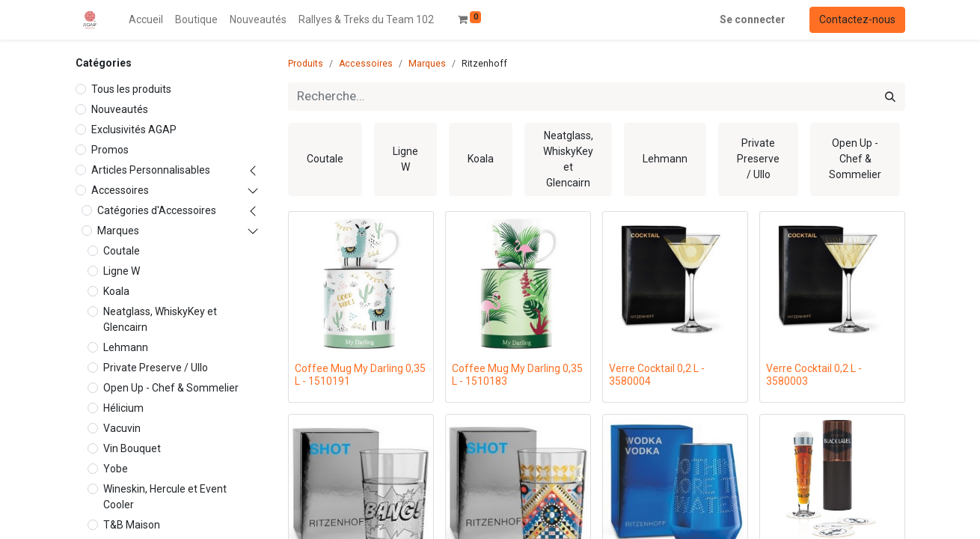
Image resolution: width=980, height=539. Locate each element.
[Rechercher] (890, 97)
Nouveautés (120, 109)
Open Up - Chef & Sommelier (171, 388)
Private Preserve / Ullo (156, 368)
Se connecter (753, 19)
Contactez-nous (857, 19)
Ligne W (122, 271)
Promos (110, 150)
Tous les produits (131, 89)
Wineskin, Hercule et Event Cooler (165, 497)
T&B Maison (132, 525)
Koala (116, 291)
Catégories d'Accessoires (157, 210)
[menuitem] (146, 20)
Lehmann (126, 347)
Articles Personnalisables (151, 170)
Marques (118, 231)
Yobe (116, 469)
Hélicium (123, 408)
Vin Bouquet (132, 448)
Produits (306, 64)
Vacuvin (122, 428)
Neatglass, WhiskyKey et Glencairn (160, 319)
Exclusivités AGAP (134, 130)
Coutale (122, 251)
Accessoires (120, 190)
